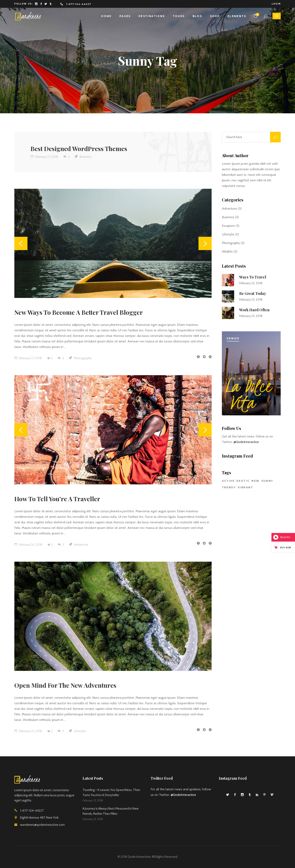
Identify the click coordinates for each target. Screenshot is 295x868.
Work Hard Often (254, 310)
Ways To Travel (253, 277)
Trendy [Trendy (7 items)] (229, 487)
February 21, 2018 (93, 800)
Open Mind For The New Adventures (65, 685)
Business (86, 157)
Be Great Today (253, 293)
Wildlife (227, 252)
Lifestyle (80, 731)
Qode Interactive (139, 857)
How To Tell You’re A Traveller (57, 499)
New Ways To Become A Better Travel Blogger (79, 312)
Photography (83, 358)
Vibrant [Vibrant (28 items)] (245, 487)
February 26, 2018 (28, 545)
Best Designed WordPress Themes (79, 149)
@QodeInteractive (246, 442)
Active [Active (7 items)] (228, 481)
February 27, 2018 (44, 157)
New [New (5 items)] (255, 481)
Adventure (81, 545)
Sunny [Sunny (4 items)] (267, 481)
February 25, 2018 (28, 731)
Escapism (228, 226)
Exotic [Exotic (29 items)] (243, 481)
